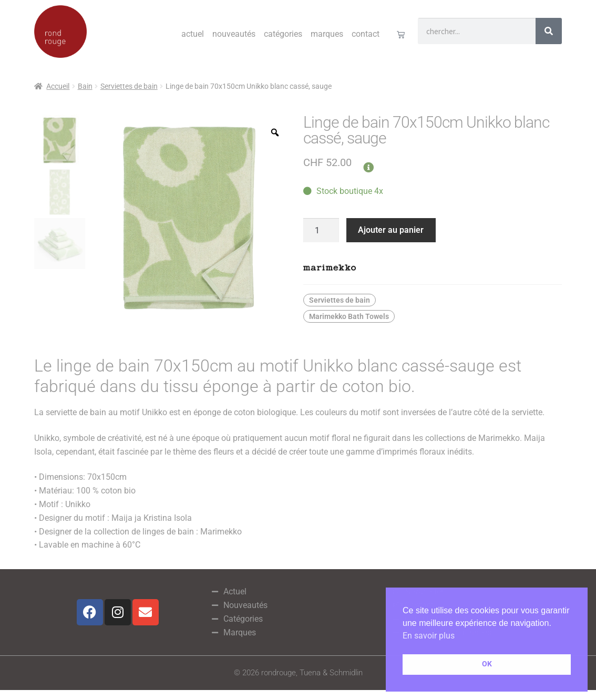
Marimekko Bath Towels (349, 316)
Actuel (193, 34)
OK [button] (487, 664)
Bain (85, 86)
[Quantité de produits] (321, 230)
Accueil (58, 86)
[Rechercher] (549, 31)
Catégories (283, 34)
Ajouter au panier (391, 230)
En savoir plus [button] (429, 636)
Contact (366, 34)
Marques (327, 34)
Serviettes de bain (129, 86)
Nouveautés (234, 34)
